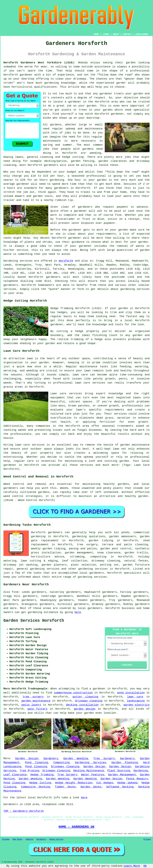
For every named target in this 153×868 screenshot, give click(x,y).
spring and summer (58, 145)
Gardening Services (90, 763)
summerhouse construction (73, 693)
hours (11, 188)
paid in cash (124, 211)
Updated (29, 839)
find (15, 592)
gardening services (93, 569)
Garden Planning (125, 763)
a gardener (98, 689)
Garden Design (27, 758)
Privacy (147, 839)
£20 (23, 180)
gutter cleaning (85, 697)
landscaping (136, 701)
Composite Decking (36, 787)
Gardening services (18, 261)
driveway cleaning (89, 701)
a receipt (132, 219)
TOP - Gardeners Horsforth (24, 811)
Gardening (141, 771)
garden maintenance (36, 701)
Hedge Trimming (42, 775)
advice (59, 557)
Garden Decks (91, 787)
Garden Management (122, 775)
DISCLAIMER (142, 34)
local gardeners (92, 573)
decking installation (82, 705)
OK (145, 866)
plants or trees (74, 110)
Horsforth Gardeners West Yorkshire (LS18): (39, 63)
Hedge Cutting (40, 783)
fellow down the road (115, 75)
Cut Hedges (105, 783)
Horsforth (66, 261)
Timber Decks (65, 787)
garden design (85, 709)
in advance (139, 207)
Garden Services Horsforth (34, 621)
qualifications (45, 87)
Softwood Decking (120, 787)
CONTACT (127, 34)
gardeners (51, 165)
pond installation (131, 693)
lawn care (135, 697)
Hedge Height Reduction (74, 783)
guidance (78, 242)
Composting (61, 763)
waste (127, 196)
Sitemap (6, 839)
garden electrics (137, 705)
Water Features (93, 775)
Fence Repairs (137, 779)
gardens (88, 149)
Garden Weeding (76, 758)
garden (131, 63)
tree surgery (33, 697)
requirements (106, 234)
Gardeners (51, 758)
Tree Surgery (104, 758)
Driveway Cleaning (65, 767)
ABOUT (116, 34)
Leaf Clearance (15, 775)
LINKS (106, 34)
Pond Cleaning (37, 763)
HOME (96, 34)
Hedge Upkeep (127, 783)
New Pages (18, 839)
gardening (35, 612)
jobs (68, 133)
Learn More (132, 866)
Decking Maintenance (89, 771)
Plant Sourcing (119, 771)
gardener (106, 94)
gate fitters (37, 709)
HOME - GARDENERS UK (76, 827)
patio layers (31, 705)
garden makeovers (123, 536)
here (78, 612)
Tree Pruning (29, 771)
